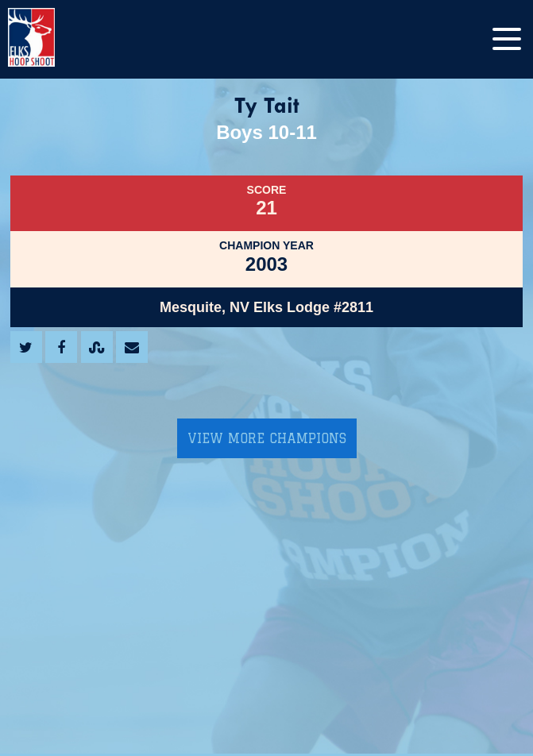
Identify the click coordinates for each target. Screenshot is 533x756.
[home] (48, 39)
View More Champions (267, 438)
